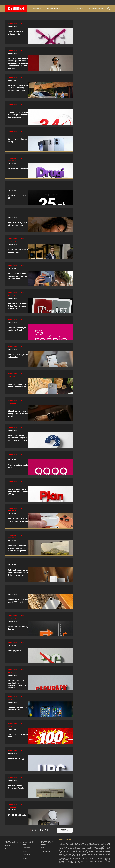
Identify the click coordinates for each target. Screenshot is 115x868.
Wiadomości (38, 8)
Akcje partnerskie (96, 8)
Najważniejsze (54, 8)
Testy (67, 8)
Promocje (79, 8)
